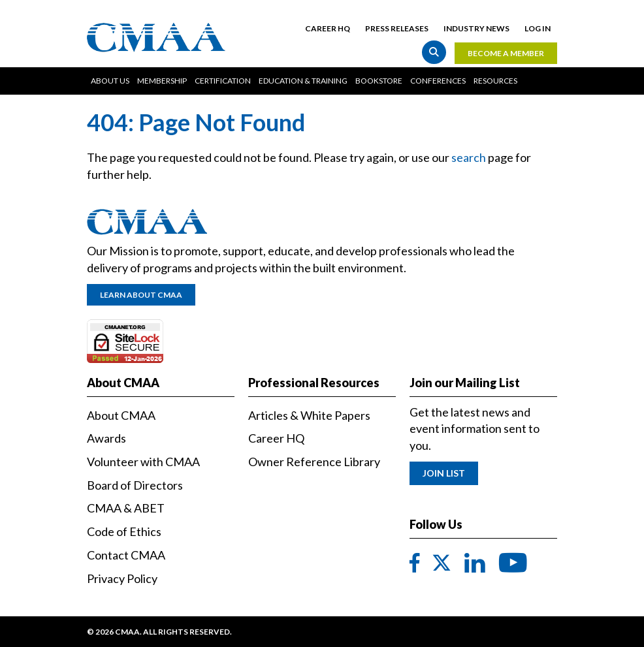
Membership (162, 81)
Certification (223, 81)
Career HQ (328, 28)
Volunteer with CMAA (143, 462)
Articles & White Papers (309, 415)
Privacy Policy (122, 578)
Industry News (476, 28)
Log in (538, 28)
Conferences (438, 81)
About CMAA (121, 415)
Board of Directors (135, 485)
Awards (106, 438)
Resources (495, 81)
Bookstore (379, 81)
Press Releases (397, 28)
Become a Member (506, 53)
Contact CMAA (126, 555)
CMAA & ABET (126, 508)
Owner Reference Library (314, 462)
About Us (110, 81)
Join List (444, 473)
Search (434, 52)
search (469, 157)
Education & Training (303, 81)
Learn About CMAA (141, 295)
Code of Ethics (124, 531)
